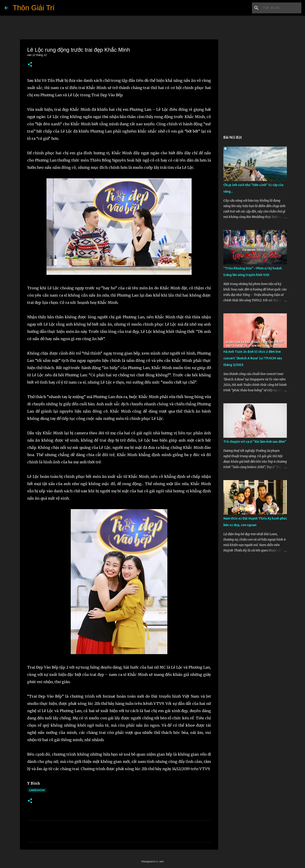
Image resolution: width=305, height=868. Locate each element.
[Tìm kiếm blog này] (278, 8)
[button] (30, 65)
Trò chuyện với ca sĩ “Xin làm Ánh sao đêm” (255, 442)
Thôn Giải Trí (34, 8)
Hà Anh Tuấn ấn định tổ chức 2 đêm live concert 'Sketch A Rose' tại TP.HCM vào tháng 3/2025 (253, 358)
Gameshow (37, 790)
